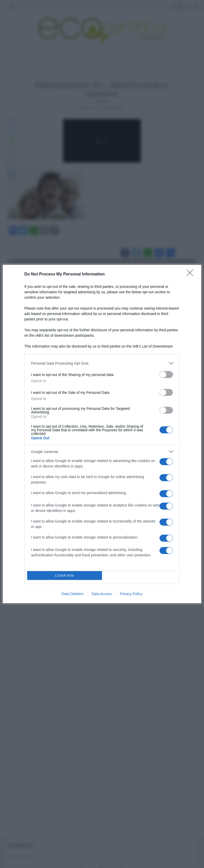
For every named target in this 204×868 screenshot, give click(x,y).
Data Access (102, 594)
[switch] (166, 375)
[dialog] (102, 434)
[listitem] (102, 363)
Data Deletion (73, 594)
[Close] (192, 274)
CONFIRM (65, 576)
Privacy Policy (131, 594)
